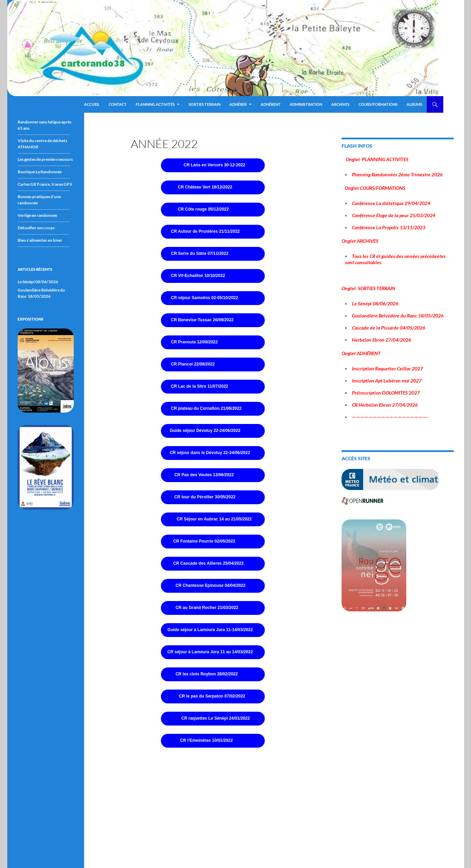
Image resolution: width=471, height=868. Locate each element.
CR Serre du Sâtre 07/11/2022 (200, 253)
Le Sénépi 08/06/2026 (38, 282)
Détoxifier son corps (36, 228)
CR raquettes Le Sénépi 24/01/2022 (216, 718)
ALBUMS (414, 104)
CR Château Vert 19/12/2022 (205, 187)
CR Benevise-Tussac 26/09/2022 (202, 320)
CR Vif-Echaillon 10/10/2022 (198, 276)
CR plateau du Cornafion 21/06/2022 (206, 408)
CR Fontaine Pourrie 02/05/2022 (204, 541)
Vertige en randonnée (37, 215)
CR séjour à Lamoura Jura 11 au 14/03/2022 (210, 652)
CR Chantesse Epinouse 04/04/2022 (210, 585)
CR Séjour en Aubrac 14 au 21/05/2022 (214, 519)
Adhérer (238, 104)
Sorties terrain (205, 104)
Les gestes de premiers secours (45, 159)
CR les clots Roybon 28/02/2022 (206, 674)
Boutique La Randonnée (40, 172)
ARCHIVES (340, 104)
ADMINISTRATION (306, 104)
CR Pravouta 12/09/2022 (194, 342)
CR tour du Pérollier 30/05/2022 (205, 497)
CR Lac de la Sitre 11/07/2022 (200, 386)
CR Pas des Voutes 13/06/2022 (204, 475)
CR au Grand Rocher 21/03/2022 (207, 608)
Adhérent (271, 104)
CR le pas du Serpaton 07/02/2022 (212, 696)
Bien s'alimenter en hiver (40, 240)
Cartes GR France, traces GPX (45, 184)
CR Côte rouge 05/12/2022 (203, 209)
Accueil (92, 104)
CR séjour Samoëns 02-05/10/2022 (205, 298)
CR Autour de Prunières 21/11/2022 (205, 231)
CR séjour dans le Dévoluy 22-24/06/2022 (210, 453)
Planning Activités (155, 104)
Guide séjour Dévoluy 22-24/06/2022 (205, 431)
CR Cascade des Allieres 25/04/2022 (208, 563)
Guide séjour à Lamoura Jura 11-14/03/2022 (210, 630)
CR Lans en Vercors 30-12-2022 (214, 165)
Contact (118, 104)
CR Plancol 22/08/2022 (193, 364)
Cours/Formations (378, 104)
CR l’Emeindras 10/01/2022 (206, 740)
